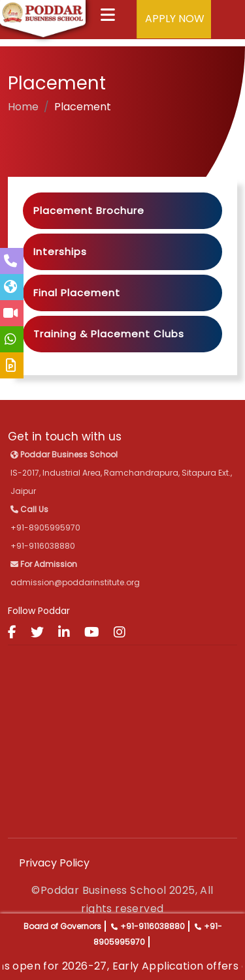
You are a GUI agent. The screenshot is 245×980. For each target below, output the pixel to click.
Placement (83, 107)
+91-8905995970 (45, 528)
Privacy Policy (54, 863)
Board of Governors (62, 926)
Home (23, 107)
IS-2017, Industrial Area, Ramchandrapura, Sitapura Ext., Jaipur (121, 473)
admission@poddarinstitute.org (75, 582)
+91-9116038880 (153, 926)
